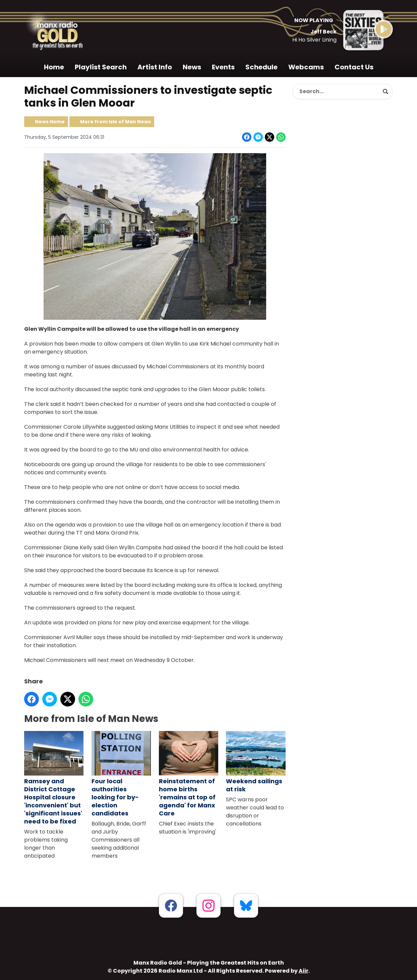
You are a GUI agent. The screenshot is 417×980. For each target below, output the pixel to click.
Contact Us (354, 67)
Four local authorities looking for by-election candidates (121, 774)
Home (54, 67)
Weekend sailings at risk (256, 762)
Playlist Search (101, 67)
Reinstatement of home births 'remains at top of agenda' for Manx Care (189, 774)
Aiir (304, 971)
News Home (50, 122)
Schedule (261, 67)
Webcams (306, 67)
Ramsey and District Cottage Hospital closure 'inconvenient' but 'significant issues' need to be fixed (54, 778)
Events (223, 67)
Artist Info (155, 67)
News (192, 67)
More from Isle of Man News (115, 122)
